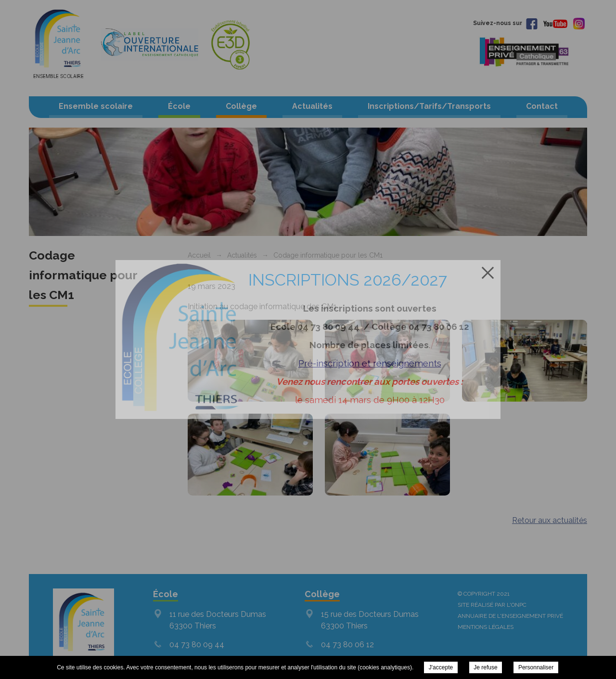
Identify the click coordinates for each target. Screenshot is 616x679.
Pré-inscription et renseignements (370, 363)
